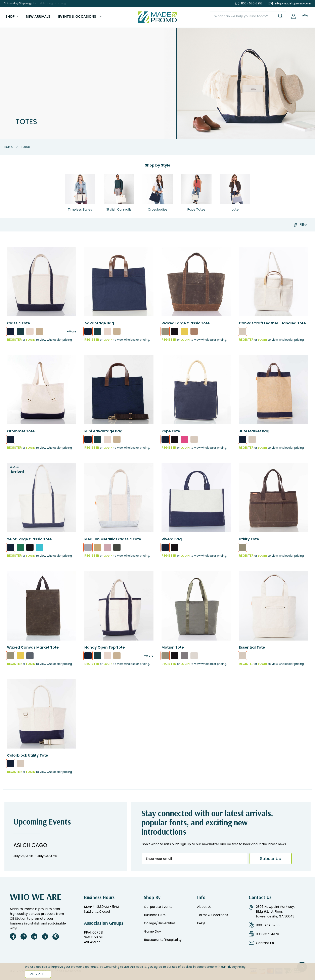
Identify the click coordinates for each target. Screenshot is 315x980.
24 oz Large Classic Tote (29, 541)
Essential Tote (252, 649)
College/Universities (160, 923)
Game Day (152, 931)
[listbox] (42, 335)
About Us (204, 907)
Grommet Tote (21, 433)
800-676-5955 (268, 925)
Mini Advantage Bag (103, 433)
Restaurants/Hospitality (163, 940)
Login (31, 342)
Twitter (45, 936)
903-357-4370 (267, 934)
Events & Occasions (73, 17)
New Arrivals (35, 17)
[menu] (49, 18)
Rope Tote (171, 433)
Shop (11, 17)
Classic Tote (18, 325)
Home (9, 149)
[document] (157, 972)
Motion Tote (173, 649)
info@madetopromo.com (293, 3)
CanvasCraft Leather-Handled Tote (272, 325)
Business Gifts (155, 915)
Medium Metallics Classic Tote (113, 541)
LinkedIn (34, 936)
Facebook (13, 936)
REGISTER (14, 342)
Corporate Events (158, 907)
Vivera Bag (172, 541)
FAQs (201, 923)
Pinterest (56, 936)
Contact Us (265, 943)
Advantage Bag (99, 325)
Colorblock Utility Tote (28, 757)
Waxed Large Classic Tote (186, 325)
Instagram (24, 936)
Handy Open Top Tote (105, 649)
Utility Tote (249, 541)
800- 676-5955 (252, 3)
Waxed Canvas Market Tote (33, 649)
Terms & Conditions (213, 915)
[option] (11, 333)
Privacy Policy (236, 967)
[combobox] (247, 17)
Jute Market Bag (254, 433)
